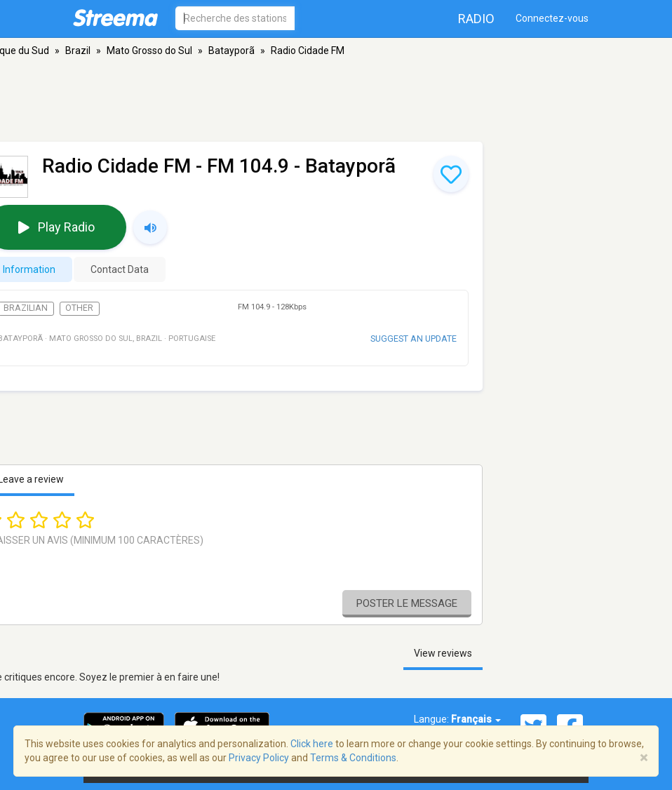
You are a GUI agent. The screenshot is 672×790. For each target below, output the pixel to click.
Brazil (78, 51)
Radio (476, 19)
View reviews (443, 653)
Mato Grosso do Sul (149, 51)
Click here (312, 744)
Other (79, 308)
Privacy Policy (259, 758)
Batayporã (231, 51)
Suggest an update (414, 339)
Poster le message (407, 603)
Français (476, 719)
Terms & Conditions (353, 758)
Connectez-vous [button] (552, 18)
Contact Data (120, 269)
